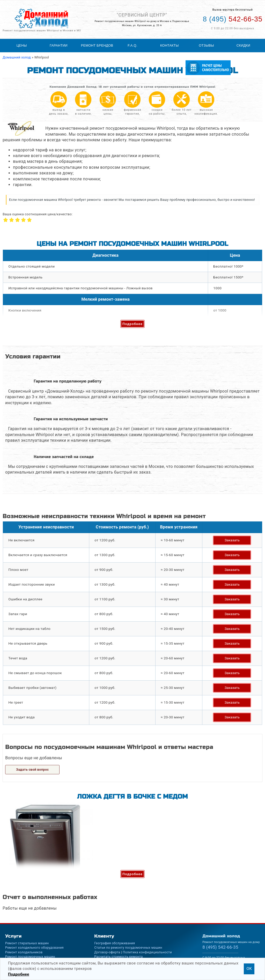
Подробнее (132, 324)
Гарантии (59, 45)
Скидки (243, 45)
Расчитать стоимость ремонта (118, 957)
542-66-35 (220, 947)
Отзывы (206, 45)
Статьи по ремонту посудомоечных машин (128, 948)
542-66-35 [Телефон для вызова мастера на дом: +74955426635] (233, 19)
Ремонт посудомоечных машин (30, 957)
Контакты (170, 45)
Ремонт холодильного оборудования (34, 948)
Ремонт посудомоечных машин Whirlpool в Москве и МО (42, 30)
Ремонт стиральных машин (27, 943)
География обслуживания (115, 943)
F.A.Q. (132, 45)
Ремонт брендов (97, 45)
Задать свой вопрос (32, 769)
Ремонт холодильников (24, 952)
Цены (22, 45)
